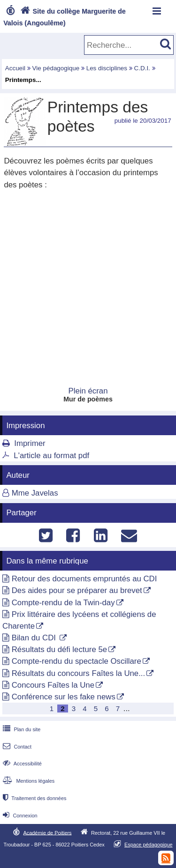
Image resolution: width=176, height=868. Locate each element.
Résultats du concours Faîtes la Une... (79, 673)
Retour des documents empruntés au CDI (84, 579)
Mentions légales (28, 781)
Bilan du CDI (35, 638)
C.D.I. (142, 68)
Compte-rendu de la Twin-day (63, 603)
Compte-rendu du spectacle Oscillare (77, 661)
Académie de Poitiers (47, 832)
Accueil (15, 68)
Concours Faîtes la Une (53, 685)
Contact (16, 747)
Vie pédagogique (56, 68)
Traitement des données (34, 798)
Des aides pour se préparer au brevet (77, 590)
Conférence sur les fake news (64, 697)
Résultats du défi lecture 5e (59, 649)
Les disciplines (107, 68)
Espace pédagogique (149, 845)
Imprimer (30, 443)
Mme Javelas (35, 493)
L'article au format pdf (51, 456)
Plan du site (21, 729)
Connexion (19, 816)
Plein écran (88, 391)
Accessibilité (21, 764)
